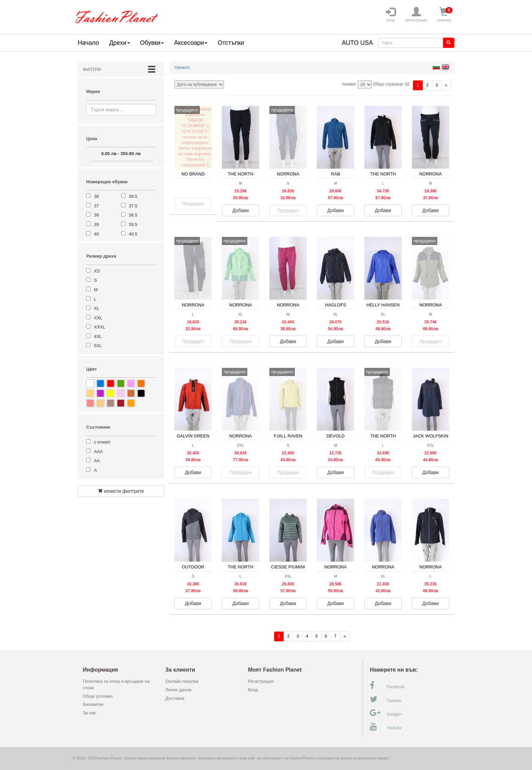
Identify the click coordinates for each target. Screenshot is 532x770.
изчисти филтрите (121, 491)
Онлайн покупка (182, 681)
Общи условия (98, 696)
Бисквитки (93, 704)
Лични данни (178, 690)
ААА (98, 452)
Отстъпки (231, 43)
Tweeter (386, 699)
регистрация (416, 15)
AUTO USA (357, 43)
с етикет (102, 442)
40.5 (133, 234)
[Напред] (446, 85)
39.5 (133, 224)
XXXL (100, 327)
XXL (98, 318)
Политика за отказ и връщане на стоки (116, 684)
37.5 (133, 206)
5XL (98, 346)
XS (97, 271)
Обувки (152, 43)
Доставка (175, 698)
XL (97, 308)
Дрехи (120, 43)
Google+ (386, 713)
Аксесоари (191, 43)
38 (96, 215)
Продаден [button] (193, 204)
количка (444, 15)
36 (96, 196)
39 (96, 224)
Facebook (387, 686)
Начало (88, 43)
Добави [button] (241, 210)
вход (391, 15)
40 (96, 234)
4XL (98, 336)
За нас (90, 713)
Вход (253, 690)
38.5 (133, 215)
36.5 (133, 196)
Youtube (386, 727)
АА (97, 461)
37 (96, 206)
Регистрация (261, 681)
